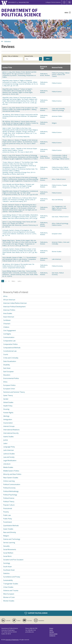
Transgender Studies (11, 584)
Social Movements (10, 549)
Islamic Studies (8, 437)
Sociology (7, 563)
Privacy (51, 628)
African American (9, 300)
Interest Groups (9, 426)
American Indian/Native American (15, 303)
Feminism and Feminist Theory (14, 392)
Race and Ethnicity (57, 200)
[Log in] (64, 2)
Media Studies (8, 467)
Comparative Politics (10, 344)
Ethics (5, 382)
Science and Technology (12, 539)
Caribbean (7, 320)
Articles (42, 224)
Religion (54, 123)
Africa (54, 179)
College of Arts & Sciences (53, 2)
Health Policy (8, 406)
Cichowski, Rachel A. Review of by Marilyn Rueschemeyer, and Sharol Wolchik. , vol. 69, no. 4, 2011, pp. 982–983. (20, 252)
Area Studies (8, 313)
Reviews (47, 75)
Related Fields (29, 56)
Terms (51, 630)
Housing (6, 409)
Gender (6, 399)
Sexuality (6, 546)
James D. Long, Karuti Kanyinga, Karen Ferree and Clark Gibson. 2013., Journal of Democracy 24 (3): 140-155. (20, 224)
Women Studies (57, 252)
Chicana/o (7, 324)
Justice (6, 440)
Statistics (6, 573)
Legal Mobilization (10, 460)
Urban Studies (8, 587)
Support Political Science (36, 613)
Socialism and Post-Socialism (13, 560)
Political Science (57, 83)
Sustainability (8, 580)
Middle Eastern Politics (11, 471)
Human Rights (8, 413)
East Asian (55, 217)
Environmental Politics (11, 378)
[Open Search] (69, 2)
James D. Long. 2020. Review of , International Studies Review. (20, 109)
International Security (11, 433)
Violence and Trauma (58, 75)
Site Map (52, 632)
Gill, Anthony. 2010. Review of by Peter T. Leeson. (18, 266)
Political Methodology (11, 491)
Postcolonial (8, 508)
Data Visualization (10, 361)
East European (8, 372)
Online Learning (9, 481)
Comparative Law (9, 341)
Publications (7, 41)
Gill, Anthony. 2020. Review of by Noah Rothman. (20, 116)
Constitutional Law (10, 351)
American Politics (57, 116)
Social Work (7, 556)
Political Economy (57, 167)
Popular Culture (9, 505)
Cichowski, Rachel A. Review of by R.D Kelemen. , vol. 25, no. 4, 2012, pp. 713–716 (19, 233)
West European (9, 594)
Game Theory (8, 395)
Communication (57, 155)
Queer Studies (8, 529)
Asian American (9, 317)
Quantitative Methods (11, 526)
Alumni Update (53, 634)
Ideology (6, 416)
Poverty (6, 512)
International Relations (11, 430)
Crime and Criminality (58, 109)
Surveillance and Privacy (12, 577)
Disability (7, 365)
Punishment (8, 522)
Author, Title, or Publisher (11, 56)
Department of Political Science (21, 12)
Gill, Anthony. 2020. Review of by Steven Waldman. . (20, 123)
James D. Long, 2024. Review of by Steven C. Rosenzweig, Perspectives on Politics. (19, 75)
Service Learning (9, 543)
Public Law (7, 515)
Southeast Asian (9, 570)
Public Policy (8, 519)
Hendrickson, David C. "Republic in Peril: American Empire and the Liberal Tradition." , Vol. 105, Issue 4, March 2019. (20, 150)
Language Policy (9, 447)
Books (42, 75)
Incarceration (8, 423)
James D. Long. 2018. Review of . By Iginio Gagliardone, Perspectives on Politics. (20, 157)
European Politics (9, 385)
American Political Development (14, 307)
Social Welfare (8, 553)
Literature (7, 464)
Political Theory (9, 502)
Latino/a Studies (9, 454)
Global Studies (8, 402)
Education (7, 375)
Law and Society (61, 208)
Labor (5, 443)
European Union (57, 234)
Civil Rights (7, 334)
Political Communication (59, 156)
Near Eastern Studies (11, 478)
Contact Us (52, 636)
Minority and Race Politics (12, 474)
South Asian (7, 567)
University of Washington (12, 640)
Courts (6, 354)
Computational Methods (12, 348)
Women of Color (9, 597)
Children (6, 327)
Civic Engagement (57, 206)
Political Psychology (58, 73)
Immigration (8, 419)
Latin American (56, 259)
